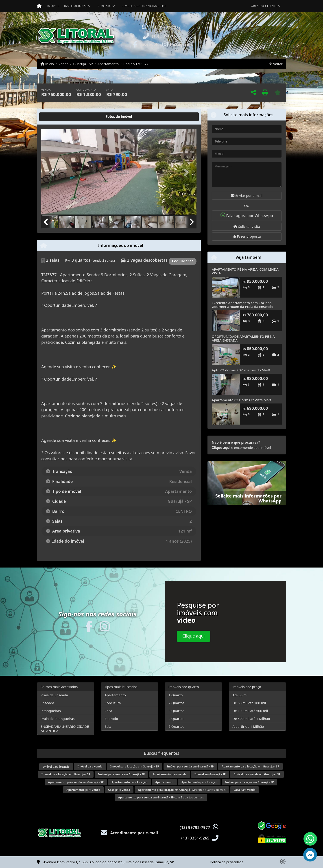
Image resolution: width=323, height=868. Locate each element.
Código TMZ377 (136, 64)
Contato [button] (105, 6)
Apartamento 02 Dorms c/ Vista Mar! (241, 400)
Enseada (47, 703)
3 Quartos (176, 711)
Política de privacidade (227, 862)
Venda (64, 64)
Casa (108, 711)
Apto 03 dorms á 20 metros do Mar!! (241, 370)
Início (47, 64)
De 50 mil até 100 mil (249, 703)
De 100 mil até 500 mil (250, 711)
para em (135, 766)
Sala (108, 726)
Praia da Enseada (54, 695)
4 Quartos (176, 719)
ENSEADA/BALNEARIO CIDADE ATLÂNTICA (65, 729)
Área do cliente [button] (264, 6)
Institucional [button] (76, 6)
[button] (210, 35)
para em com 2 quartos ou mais (182, 790)
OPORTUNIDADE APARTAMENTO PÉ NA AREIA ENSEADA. (243, 338)
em (210, 774)
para (56, 767)
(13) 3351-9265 (166, 36)
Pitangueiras (51, 711)
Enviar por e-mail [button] (247, 195)
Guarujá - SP (83, 64)
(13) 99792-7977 (166, 27)
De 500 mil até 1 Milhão (251, 719)
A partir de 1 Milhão (248, 726)
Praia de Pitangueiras (58, 719)
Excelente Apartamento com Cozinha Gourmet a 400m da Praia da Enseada (242, 305)
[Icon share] (145, 44)
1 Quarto (176, 695)
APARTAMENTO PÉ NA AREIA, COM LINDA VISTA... (245, 271)
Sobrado (111, 719)
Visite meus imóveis (260, 46)
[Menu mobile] (39, 6)
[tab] (56, 117)
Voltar (276, 64)
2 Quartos (176, 703)
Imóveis (53, 6)
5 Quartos (176, 726)
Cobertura (113, 703)
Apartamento (108, 64)
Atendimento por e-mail (130, 833)
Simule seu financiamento (144, 6)
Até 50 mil (240, 695)
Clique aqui (221, 447)
